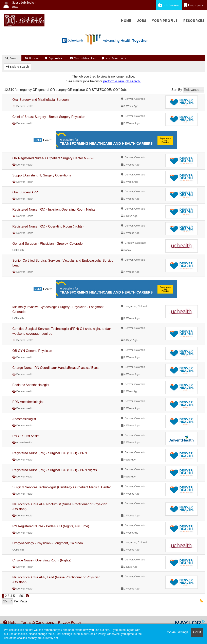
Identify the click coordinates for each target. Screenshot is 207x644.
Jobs (142, 20)
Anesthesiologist (24, 419)
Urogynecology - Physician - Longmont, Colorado (48, 543)
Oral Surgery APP (25, 192)
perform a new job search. (122, 81)
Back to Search (17, 67)
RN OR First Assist (26, 436)
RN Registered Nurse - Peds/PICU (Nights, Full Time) (51, 526)
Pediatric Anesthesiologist (31, 385)
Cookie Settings (177, 632)
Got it (197, 632)
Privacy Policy (69, 622)
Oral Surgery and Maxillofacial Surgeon (40, 100)
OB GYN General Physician (32, 351)
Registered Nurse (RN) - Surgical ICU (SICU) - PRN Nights (55, 470)
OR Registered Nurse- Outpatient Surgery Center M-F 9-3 (54, 158)
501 (22, 596)
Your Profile (165, 20)
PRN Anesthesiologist (28, 402)
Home (126, 20)
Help (10, 622)
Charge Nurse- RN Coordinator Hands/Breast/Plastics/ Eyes (55, 368)
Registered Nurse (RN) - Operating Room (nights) (48, 226)
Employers (194, 5)
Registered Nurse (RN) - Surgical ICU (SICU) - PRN (50, 453)
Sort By (177, 90)
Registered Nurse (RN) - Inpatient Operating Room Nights (54, 209)
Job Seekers (169, 5)
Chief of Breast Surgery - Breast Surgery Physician (49, 117)
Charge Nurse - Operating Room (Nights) (42, 560)
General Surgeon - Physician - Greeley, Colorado (47, 244)
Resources (194, 20)
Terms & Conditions (37, 622)
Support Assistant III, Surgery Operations (42, 175)
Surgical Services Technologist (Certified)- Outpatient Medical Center (62, 487)
